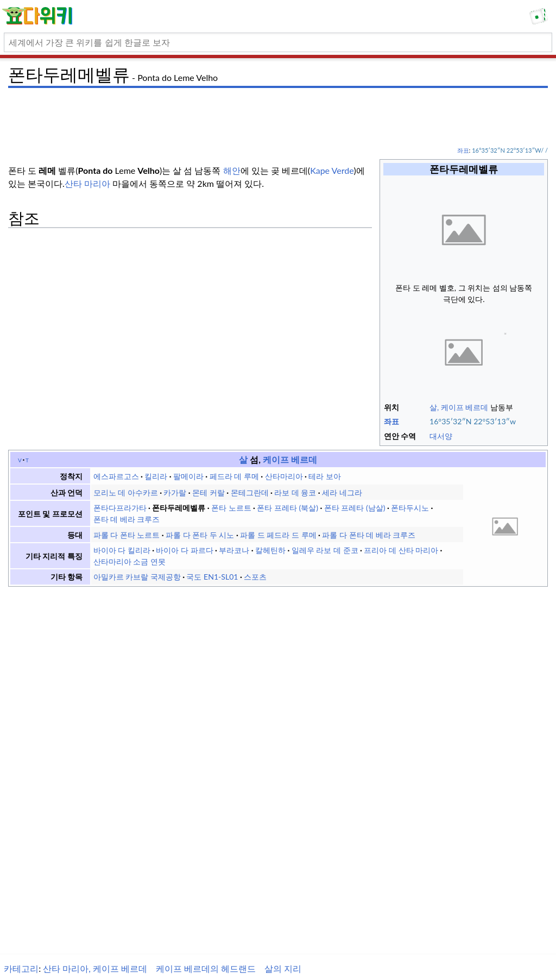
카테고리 (21, 968)
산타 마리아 (87, 183)
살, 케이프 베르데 (459, 407)
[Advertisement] (278, 117)
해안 (232, 170)
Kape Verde (332, 170)
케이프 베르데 (289, 459)
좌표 (463, 150)
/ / (534, 150)
